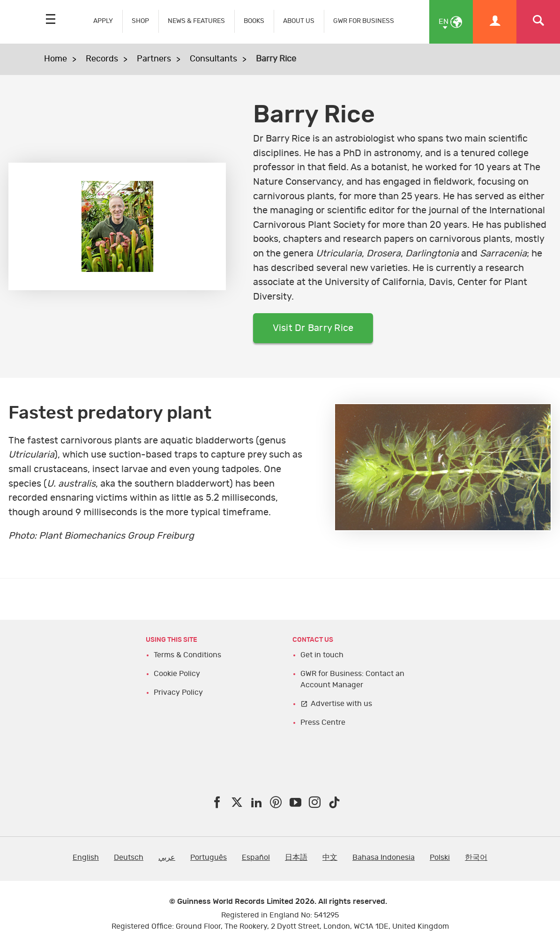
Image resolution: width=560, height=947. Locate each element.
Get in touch (322, 655)
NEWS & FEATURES (196, 21)
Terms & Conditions (187, 655)
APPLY (103, 21)
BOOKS (254, 21)
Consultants (213, 59)
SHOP (140, 21)
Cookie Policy (177, 674)
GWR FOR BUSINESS (364, 21)
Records (102, 59)
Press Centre (323, 722)
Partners (154, 59)
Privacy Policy (178, 692)
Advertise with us (341, 704)
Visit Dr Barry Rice (313, 328)
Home (56, 59)
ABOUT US (299, 21)
